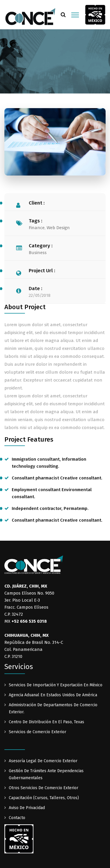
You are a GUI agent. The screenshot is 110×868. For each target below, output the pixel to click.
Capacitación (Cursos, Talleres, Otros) (44, 798)
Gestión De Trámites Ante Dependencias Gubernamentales (46, 774)
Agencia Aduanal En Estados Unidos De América (53, 695)
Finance (37, 228)
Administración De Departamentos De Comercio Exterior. (53, 708)
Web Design (58, 228)
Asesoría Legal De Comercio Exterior (43, 761)
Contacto (17, 818)
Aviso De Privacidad (27, 808)
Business (38, 253)
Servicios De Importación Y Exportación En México (56, 685)
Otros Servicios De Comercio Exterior (44, 788)
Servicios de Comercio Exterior (38, 732)
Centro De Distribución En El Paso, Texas (46, 722)
